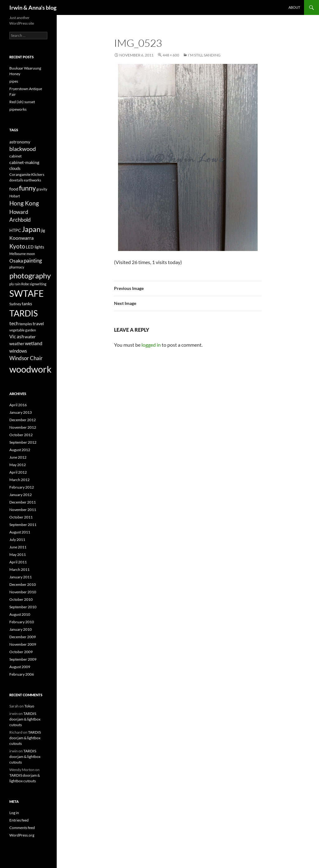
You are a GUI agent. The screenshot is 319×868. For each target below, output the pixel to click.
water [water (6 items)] (30, 337)
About (294, 7)
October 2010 (21, 599)
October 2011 (21, 517)
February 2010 (22, 622)
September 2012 (23, 442)
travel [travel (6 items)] (38, 323)
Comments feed (22, 828)
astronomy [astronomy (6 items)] (20, 142)
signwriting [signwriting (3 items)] (38, 284)
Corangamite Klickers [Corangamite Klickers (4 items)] (27, 174)
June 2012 (18, 457)
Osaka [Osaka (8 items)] (16, 261)
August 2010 (20, 614)
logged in (151, 345)
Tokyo (29, 706)
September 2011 (23, 525)
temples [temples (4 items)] (26, 324)
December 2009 (23, 637)
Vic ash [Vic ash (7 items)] (17, 336)
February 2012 (22, 487)
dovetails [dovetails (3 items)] (16, 180)
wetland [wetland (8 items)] (34, 343)
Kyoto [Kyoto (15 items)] (17, 246)
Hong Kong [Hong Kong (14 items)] (24, 203)
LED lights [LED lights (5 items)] (35, 247)
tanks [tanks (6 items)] (27, 304)
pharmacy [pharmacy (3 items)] (17, 267)
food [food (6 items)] (14, 189)
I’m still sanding (204, 55)
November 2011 (23, 510)
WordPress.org (22, 835)
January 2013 (21, 412)
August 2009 (20, 667)
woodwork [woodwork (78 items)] (30, 369)
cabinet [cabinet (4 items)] (15, 156)
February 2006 (22, 674)
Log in (14, 813)
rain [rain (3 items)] (18, 284)
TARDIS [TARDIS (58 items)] (24, 313)
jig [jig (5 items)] (43, 230)
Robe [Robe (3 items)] (25, 284)
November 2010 (23, 592)
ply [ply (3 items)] (12, 284)
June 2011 (18, 547)
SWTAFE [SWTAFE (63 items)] (26, 293)
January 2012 (21, 495)
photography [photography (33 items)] (30, 275)
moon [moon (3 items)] (31, 254)
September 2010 (23, 607)
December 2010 (23, 584)
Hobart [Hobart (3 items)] (15, 196)
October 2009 (21, 652)
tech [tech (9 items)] (14, 323)
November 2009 (23, 644)
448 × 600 (171, 55)
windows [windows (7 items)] (18, 351)
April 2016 (18, 405)
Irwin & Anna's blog (33, 7)
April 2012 (18, 472)
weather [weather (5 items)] (17, 344)
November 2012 (23, 427)
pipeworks (18, 109)
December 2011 (23, 502)
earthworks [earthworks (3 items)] (33, 180)
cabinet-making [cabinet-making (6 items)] (24, 162)
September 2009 (23, 659)
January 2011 (21, 577)
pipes (14, 81)
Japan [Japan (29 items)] (31, 229)
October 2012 (21, 435)
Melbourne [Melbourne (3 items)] (18, 254)
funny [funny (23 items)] (27, 188)
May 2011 (18, 555)
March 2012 (19, 480)
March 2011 (19, 569)
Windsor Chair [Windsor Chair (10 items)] (26, 358)
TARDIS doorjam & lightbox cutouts (25, 719)
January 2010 (21, 629)
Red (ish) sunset (22, 102)
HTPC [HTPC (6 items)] (15, 230)
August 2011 (20, 532)
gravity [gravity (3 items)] (42, 189)
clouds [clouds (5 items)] (15, 168)
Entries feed (19, 820)
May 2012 (18, 465)
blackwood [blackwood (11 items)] (23, 149)
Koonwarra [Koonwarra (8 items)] (21, 238)
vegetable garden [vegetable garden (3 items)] (23, 330)
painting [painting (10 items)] (33, 260)
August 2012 (20, 450)
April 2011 (18, 562)
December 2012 (23, 420)
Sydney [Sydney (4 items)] (15, 304)
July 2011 (17, 540)
